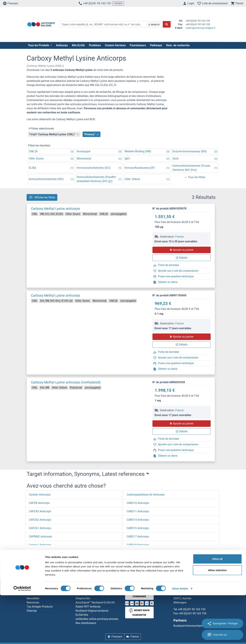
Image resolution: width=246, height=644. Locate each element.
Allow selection (217, 619)
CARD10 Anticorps (138, 503)
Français (10, 3)
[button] (36, 551)
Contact (118, 3)
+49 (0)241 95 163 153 (95, 3)
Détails (182, 258)
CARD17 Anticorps (138, 537)
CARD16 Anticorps (138, 528)
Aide (29, 594)
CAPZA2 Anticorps (40, 520)
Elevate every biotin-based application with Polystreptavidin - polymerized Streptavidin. (98, 594)
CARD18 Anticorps (138, 545)
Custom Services (115, 45)
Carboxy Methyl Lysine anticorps (55, 209)
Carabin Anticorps (40, 495)
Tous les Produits (39, 45)
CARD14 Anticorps (138, 520)
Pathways (156, 45)
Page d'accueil (38, 571)
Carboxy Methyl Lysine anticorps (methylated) (66, 382)
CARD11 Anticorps (138, 511)
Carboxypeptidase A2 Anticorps (146, 495)
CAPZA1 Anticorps (40, 528)
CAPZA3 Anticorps (40, 511)
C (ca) (54, 571)
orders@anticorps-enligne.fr (201, 28)
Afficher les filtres (42, 197)
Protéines (95, 45)
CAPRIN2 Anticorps (40, 537)
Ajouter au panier (181, 250)
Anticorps (62, 45)
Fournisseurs (138, 45)
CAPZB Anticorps (39, 503)
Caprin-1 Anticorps (40, 545)
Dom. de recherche (178, 45)
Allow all (217, 608)
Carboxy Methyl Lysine (76, 571)
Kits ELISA (78, 45)
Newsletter (33, 598)
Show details (180, 637)
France (179, 237)
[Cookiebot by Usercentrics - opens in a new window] (22, 637)
